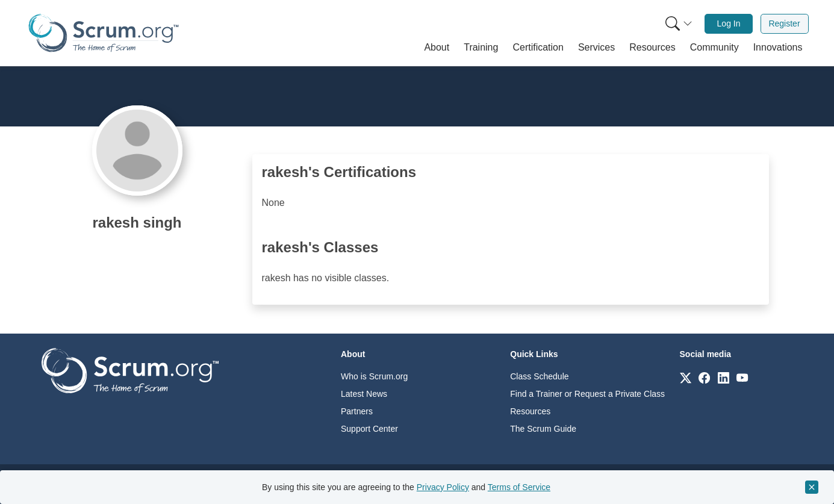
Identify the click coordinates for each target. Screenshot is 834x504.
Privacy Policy (443, 487)
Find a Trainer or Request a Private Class (587, 394)
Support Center (369, 429)
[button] (437, 48)
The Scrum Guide (543, 429)
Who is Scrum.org (374, 376)
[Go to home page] (130, 370)
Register (784, 23)
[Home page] (104, 33)
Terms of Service (519, 487)
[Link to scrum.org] (686, 377)
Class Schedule (539, 376)
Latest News (364, 394)
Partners (357, 411)
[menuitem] (677, 24)
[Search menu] (679, 24)
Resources (530, 411)
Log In (729, 23)
